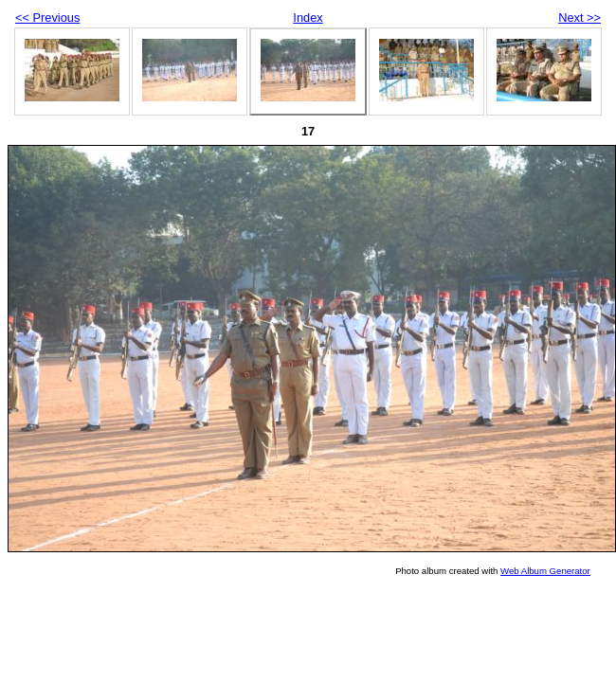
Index (308, 18)
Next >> (580, 18)
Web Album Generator (545, 571)
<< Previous (47, 18)
